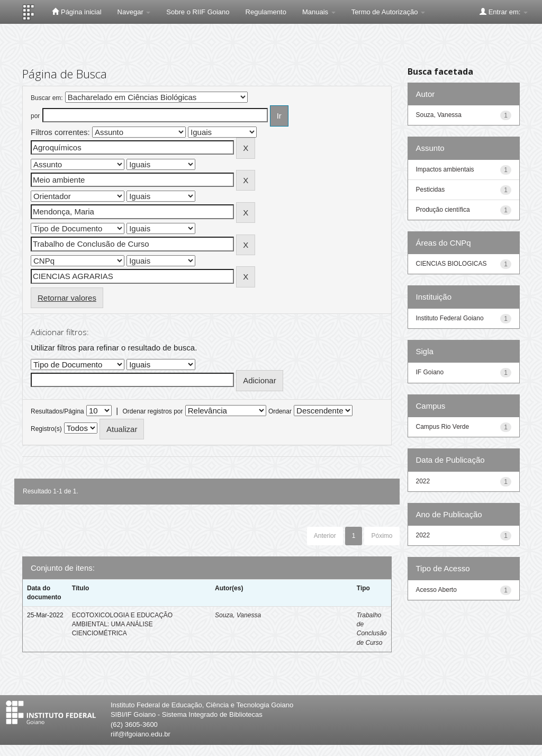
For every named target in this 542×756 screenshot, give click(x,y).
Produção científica (443, 210)
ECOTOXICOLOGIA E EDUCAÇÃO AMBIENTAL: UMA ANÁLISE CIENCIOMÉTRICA (123, 624)
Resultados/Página (57, 411)
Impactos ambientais (445, 169)
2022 (423, 481)
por (35, 116)
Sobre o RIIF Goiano (198, 12)
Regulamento (266, 12)
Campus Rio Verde (443, 427)
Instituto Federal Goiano (450, 318)
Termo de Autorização (388, 12)
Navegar (134, 12)
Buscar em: (47, 98)
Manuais (319, 12)
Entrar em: (504, 12)
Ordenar (280, 411)
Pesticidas (431, 190)
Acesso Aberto (436, 590)
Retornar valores (67, 298)
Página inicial (76, 12)
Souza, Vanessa (238, 615)
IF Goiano (430, 372)
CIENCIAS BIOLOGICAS (451, 264)
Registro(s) (46, 429)
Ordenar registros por (152, 411)
